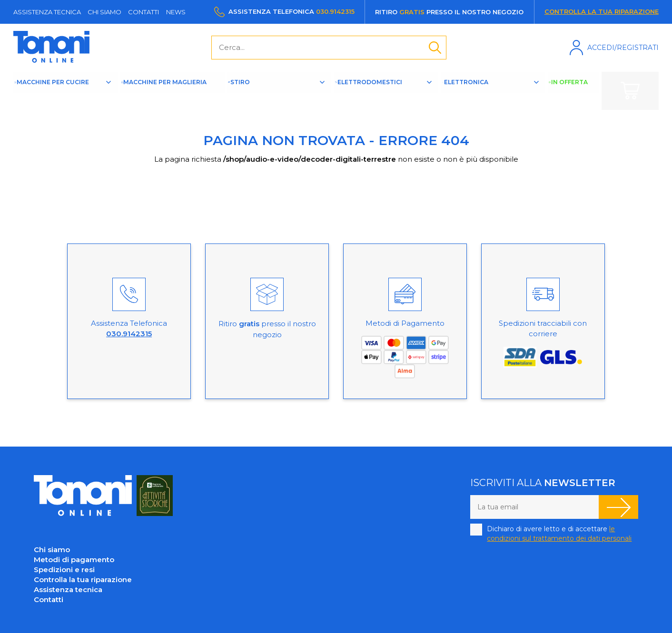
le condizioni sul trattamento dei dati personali (559, 534)
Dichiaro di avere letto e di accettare (559, 534)
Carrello (630, 91)
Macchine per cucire (64, 91)
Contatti (143, 12)
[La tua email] (534, 507)
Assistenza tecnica (47, 12)
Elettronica (484, 90)
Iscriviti (618, 507)
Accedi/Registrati (623, 48)
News (176, 12)
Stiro (266, 90)
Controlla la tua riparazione (602, 11)
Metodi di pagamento (74, 560)
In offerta (575, 91)
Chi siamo (104, 12)
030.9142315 (335, 11)
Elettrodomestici (385, 90)
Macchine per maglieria (173, 91)
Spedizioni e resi (64, 570)
